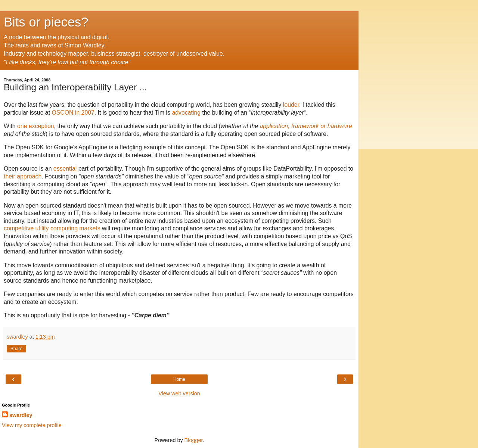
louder (291, 105)
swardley (21, 415)
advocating (186, 113)
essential (65, 169)
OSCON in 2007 (73, 113)
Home (179, 379)
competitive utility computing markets (52, 228)
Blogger (194, 440)
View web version (179, 393)
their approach (23, 176)
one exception (36, 126)
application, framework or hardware (306, 126)
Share (16, 349)
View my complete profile (32, 425)
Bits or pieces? (46, 22)
